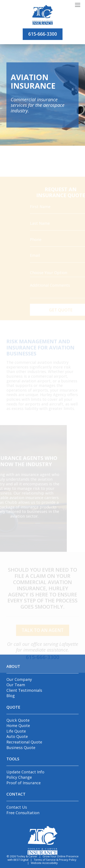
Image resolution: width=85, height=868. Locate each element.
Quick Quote (18, 720)
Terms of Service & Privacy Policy (55, 860)
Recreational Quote (24, 742)
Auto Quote (17, 736)
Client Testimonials (24, 690)
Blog (11, 696)
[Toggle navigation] (78, 5)
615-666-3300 (43, 34)
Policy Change (19, 777)
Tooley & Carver (27, 856)
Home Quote (18, 726)
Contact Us (17, 807)
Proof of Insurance (24, 783)
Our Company (19, 679)
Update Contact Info (25, 772)
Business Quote (21, 748)
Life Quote (16, 731)
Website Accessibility (44, 863)
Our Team (16, 685)
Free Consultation (23, 813)
